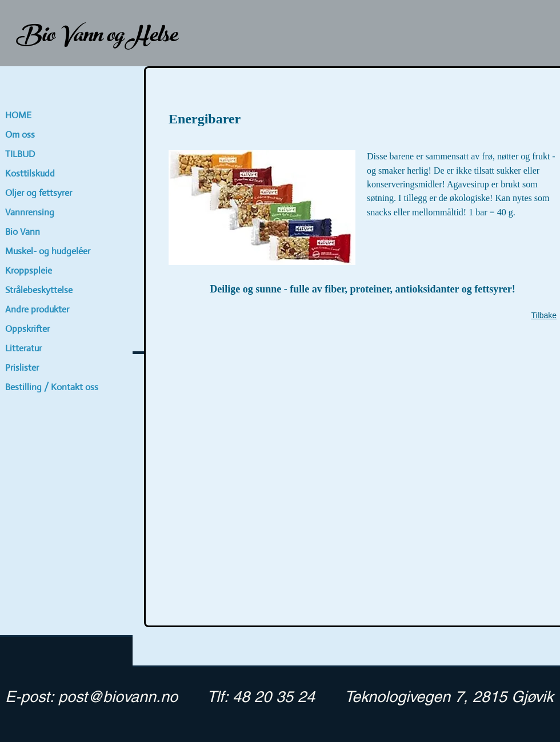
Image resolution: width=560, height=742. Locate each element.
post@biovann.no (118, 697)
